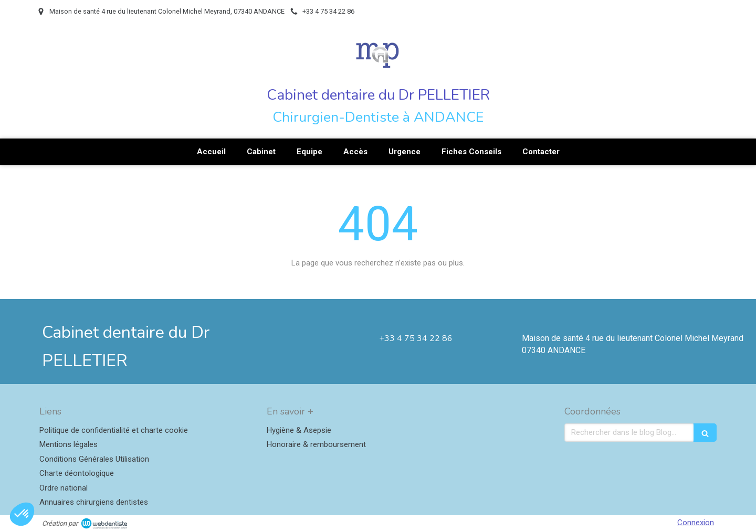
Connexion (696, 523)
